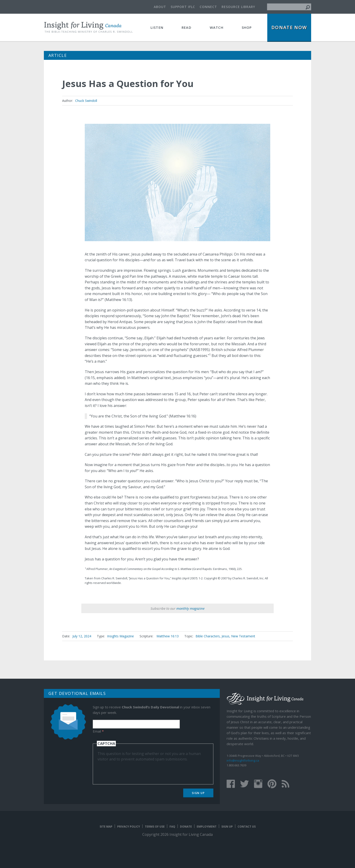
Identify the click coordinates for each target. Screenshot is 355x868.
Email (98, 731)
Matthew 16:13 (168, 636)
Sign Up (198, 793)
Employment (207, 827)
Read (187, 27)
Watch (217, 27)
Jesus (225, 636)
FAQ (172, 827)
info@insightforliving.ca (243, 760)
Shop (247, 27)
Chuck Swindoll (86, 101)
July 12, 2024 (82, 636)
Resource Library (238, 7)
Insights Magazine (121, 636)
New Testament (243, 636)
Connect (208, 7)
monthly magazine (190, 608)
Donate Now (289, 27)
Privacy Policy (129, 827)
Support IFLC (183, 7)
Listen (157, 27)
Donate (186, 827)
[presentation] (132, 771)
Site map (106, 827)
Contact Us (247, 827)
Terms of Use (155, 827)
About (160, 7)
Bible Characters (208, 636)
